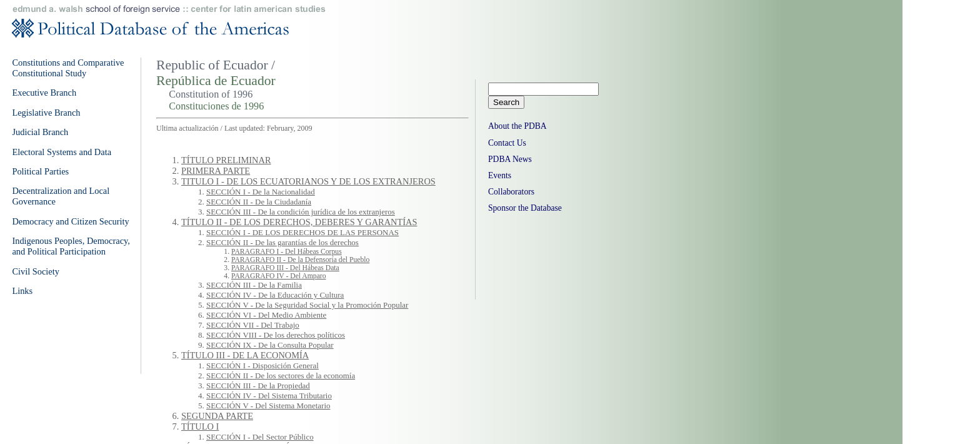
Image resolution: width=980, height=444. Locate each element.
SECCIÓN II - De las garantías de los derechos (282, 242)
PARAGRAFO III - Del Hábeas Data (285, 268)
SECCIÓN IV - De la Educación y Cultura (275, 295)
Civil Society (36, 271)
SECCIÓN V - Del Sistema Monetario (268, 406)
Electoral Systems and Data (62, 152)
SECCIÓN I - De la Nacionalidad (261, 192)
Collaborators (511, 192)
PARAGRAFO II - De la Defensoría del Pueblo (300, 260)
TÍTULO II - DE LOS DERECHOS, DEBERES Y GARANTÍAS (299, 222)
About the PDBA (517, 126)
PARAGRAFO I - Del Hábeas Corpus (287, 252)
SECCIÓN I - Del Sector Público (260, 437)
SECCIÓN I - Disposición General (262, 366)
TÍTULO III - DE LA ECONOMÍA (245, 355)
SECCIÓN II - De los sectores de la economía (281, 376)
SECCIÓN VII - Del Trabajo (253, 325)
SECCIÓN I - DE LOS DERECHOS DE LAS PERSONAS (302, 232)
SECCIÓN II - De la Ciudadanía (259, 202)
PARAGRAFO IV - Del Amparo (279, 276)
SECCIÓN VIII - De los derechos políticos (276, 335)
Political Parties (40, 171)
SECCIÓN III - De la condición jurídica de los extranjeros (301, 212)
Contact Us (507, 143)
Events (500, 175)
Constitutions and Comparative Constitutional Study (68, 68)
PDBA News (510, 159)
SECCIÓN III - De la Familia (254, 285)
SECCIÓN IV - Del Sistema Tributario (269, 396)
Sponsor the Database (525, 208)
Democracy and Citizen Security (70, 221)
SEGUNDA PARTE (217, 416)
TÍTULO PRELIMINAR (226, 160)
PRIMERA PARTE (216, 171)
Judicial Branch (40, 132)
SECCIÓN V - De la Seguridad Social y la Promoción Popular (307, 305)
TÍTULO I (200, 426)
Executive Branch (44, 93)
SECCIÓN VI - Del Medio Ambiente (266, 315)
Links (22, 291)
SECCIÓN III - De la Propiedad (258, 386)
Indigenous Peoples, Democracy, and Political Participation (71, 246)
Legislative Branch (46, 113)
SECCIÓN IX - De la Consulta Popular (270, 345)
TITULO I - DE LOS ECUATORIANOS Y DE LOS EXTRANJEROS (308, 181)
